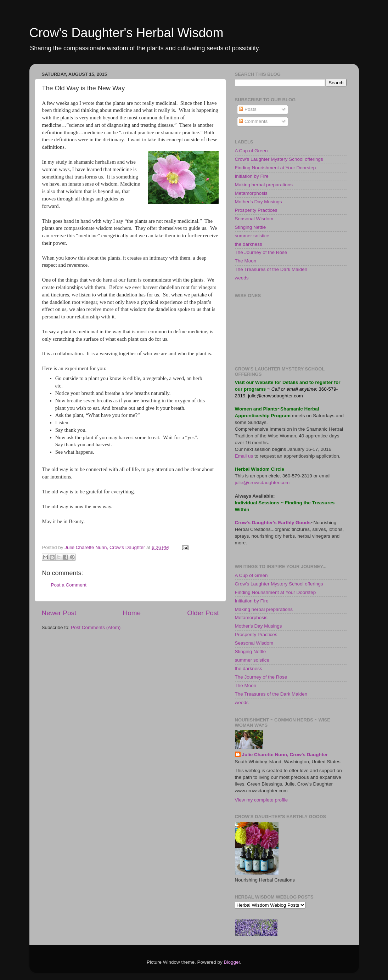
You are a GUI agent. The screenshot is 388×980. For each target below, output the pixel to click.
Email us (244, 456)
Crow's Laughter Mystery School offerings (279, 159)
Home (132, 613)
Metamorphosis (251, 193)
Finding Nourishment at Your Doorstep (275, 168)
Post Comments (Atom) (96, 627)
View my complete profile (262, 800)
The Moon (246, 261)
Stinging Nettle (251, 227)
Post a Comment (69, 585)
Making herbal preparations (264, 185)
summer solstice (252, 236)
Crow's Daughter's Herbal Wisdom (126, 33)
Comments (253, 121)
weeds (242, 278)
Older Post (203, 613)
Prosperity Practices (256, 210)
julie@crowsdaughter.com (275, 396)
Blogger (232, 962)
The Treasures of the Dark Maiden (271, 269)
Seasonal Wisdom (254, 219)
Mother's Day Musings (258, 202)
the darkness (249, 244)
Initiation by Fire (252, 176)
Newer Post (59, 613)
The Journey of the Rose (261, 252)
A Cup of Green (251, 151)
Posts (248, 109)
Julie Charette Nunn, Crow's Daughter (285, 755)
